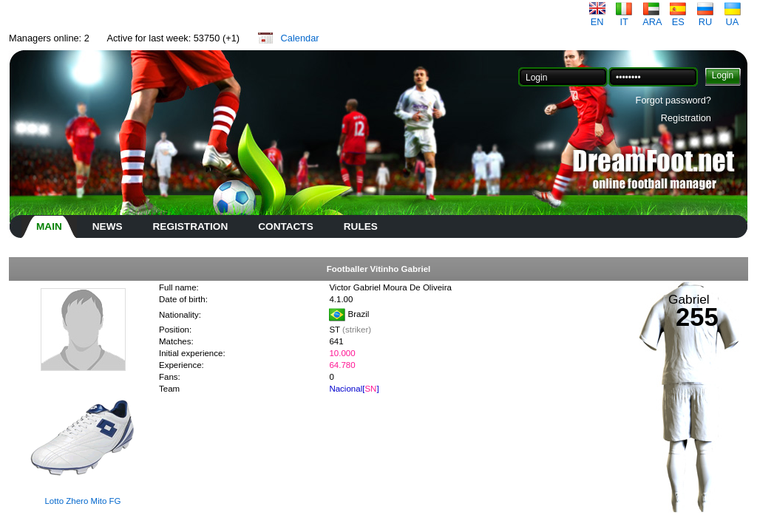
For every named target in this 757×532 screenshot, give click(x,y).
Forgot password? (673, 100)
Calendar (300, 38)
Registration (686, 118)
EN (597, 17)
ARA (652, 17)
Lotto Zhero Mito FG (82, 501)
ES (678, 17)
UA (733, 17)
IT (624, 17)
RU (705, 17)
